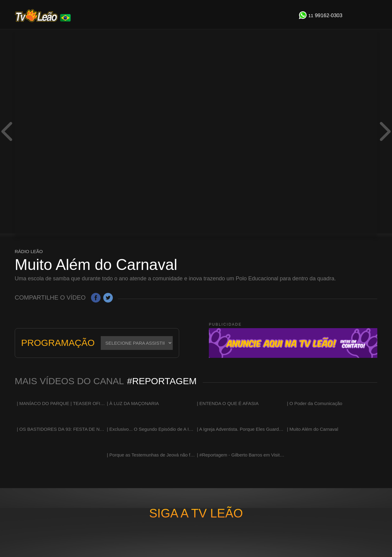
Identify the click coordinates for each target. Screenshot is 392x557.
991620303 (325, 15)
